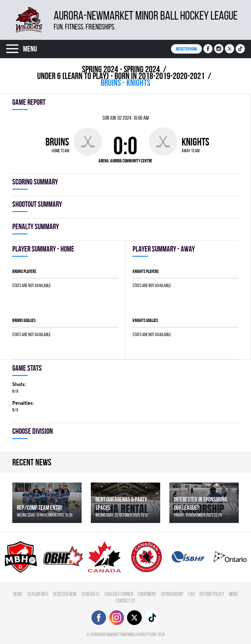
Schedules (91, 594)
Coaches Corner (119, 594)
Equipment (147, 594)
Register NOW (186, 49)
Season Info (38, 594)
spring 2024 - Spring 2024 (121, 69)
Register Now (65, 594)
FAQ (191, 594)
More (233, 594)
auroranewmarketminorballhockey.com (123, 634)
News (18, 594)
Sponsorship (172, 594)
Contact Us (125, 601)
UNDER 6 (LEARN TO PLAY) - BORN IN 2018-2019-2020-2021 (121, 76)
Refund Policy (212, 594)
